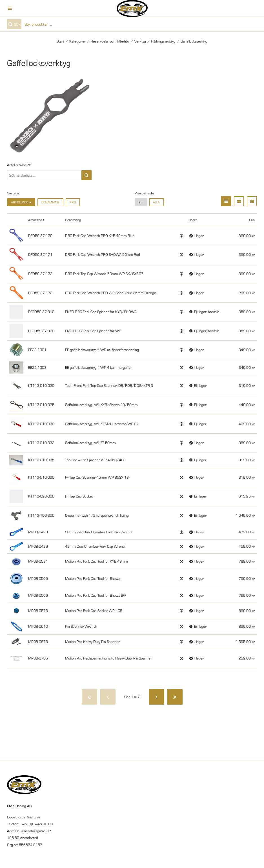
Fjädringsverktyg (163, 41)
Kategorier (77, 41)
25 (141, 202)
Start (60, 41)
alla (156, 202)
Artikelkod (35, 220)
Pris (73, 202)
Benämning (50, 202)
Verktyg (140, 41)
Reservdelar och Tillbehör (110, 41)
